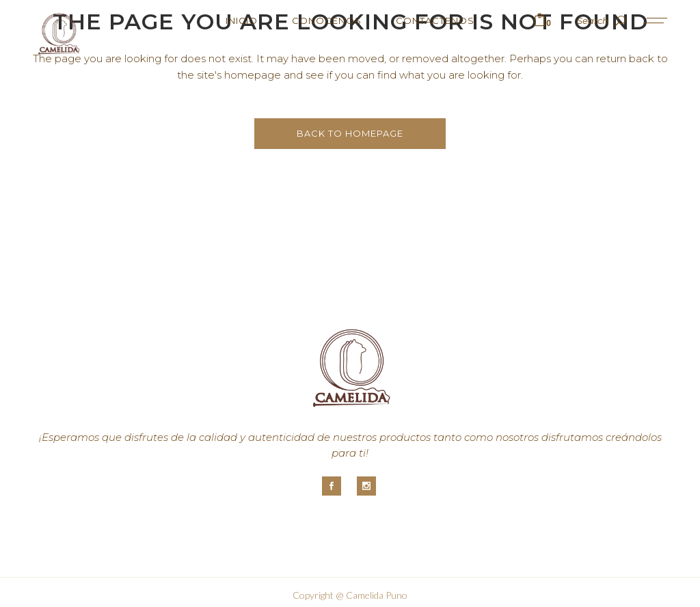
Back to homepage (350, 133)
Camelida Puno (377, 595)
